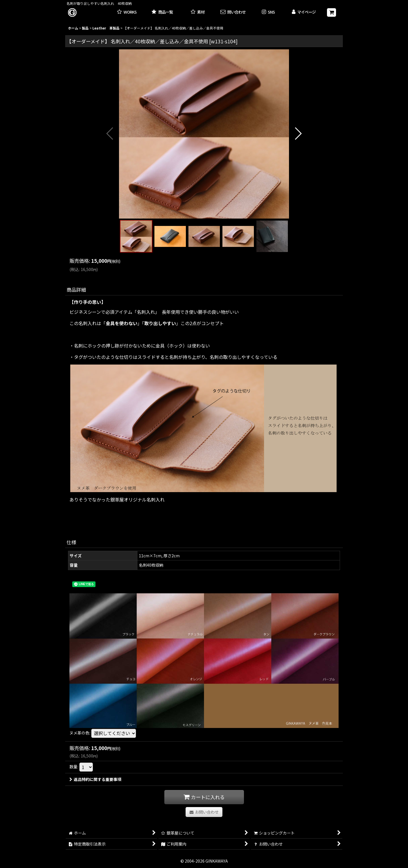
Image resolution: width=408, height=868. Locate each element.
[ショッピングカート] (331, 12)
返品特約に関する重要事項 (95, 779)
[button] (268, 12)
